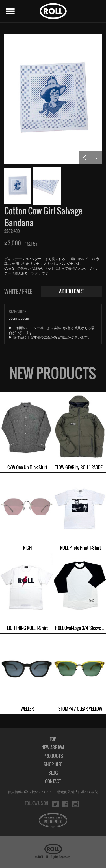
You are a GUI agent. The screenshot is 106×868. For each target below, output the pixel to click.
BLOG (53, 773)
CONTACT (53, 781)
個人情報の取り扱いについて (30, 792)
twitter (55, 804)
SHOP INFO (53, 764)
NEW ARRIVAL (53, 747)
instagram (75, 804)
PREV (85, 157)
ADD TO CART (72, 291)
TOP (53, 739)
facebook (65, 804)
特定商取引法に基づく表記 (78, 792)
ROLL (53, 11)
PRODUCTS (53, 756)
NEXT (96, 157)
